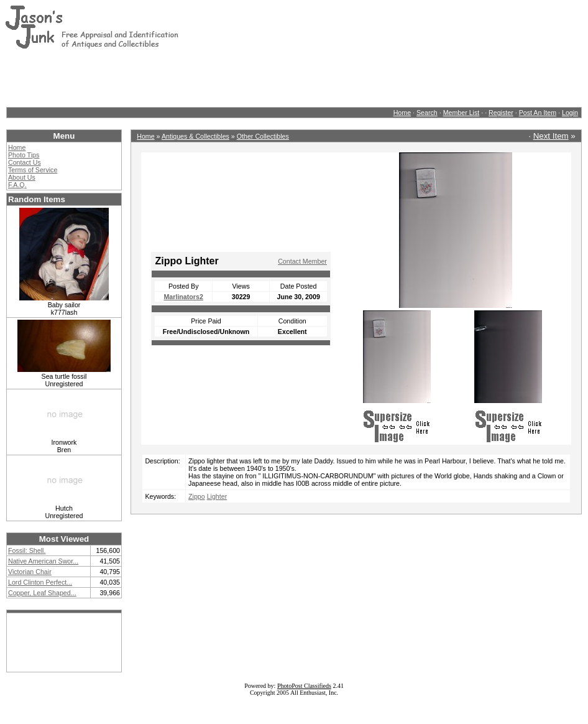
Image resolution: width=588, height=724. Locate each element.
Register (501, 113)
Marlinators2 (183, 297)
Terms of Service (33, 170)
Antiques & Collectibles (195, 136)
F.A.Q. (17, 185)
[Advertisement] (231, 78)
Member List (462, 113)
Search (427, 113)
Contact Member (302, 261)
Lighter (217, 496)
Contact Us (25, 162)
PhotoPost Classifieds (304, 686)
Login (570, 113)
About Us (22, 177)
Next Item (551, 136)
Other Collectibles (263, 136)
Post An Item (538, 113)
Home (402, 113)
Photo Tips (24, 155)
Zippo (197, 496)
